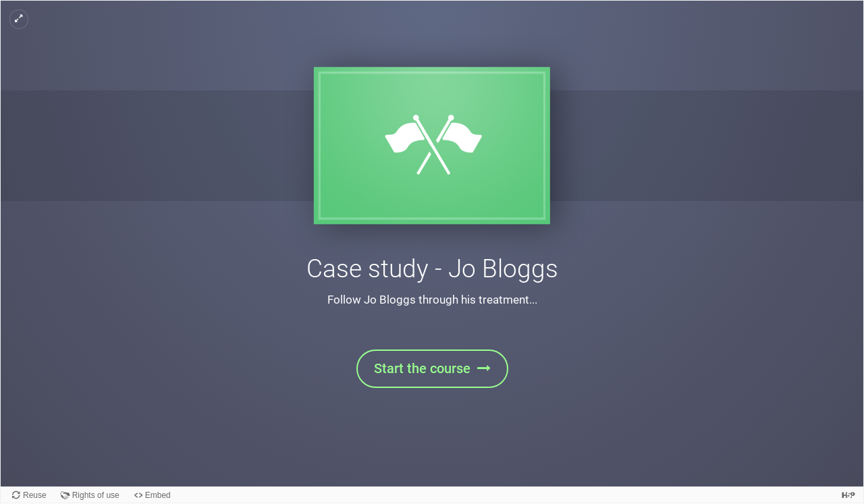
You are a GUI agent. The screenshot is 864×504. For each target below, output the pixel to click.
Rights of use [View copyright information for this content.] (96, 495)
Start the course (422, 368)
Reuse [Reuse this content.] (35, 495)
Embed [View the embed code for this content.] (158, 495)
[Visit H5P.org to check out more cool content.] (848, 495)
